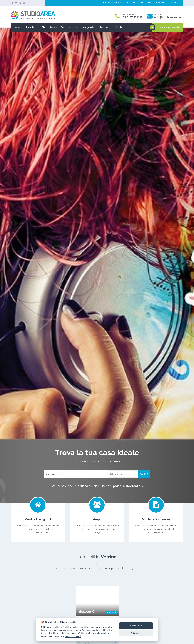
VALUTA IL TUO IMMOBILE (168, 3)
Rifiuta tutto (136, 633)
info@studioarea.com (169, 17)
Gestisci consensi (73, 636)
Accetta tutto (136, 626)
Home (17, 27)
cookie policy (75, 630)
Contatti (121, 27)
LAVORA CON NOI (142, 3)
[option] (97, 233)
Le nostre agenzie (84, 27)
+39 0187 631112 (132, 17)
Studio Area (48, 27)
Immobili (31, 27)
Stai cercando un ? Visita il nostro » (97, 486)
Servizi (65, 27)
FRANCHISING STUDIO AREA (116, 3)
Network (105, 27)
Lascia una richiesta (166, 27)
